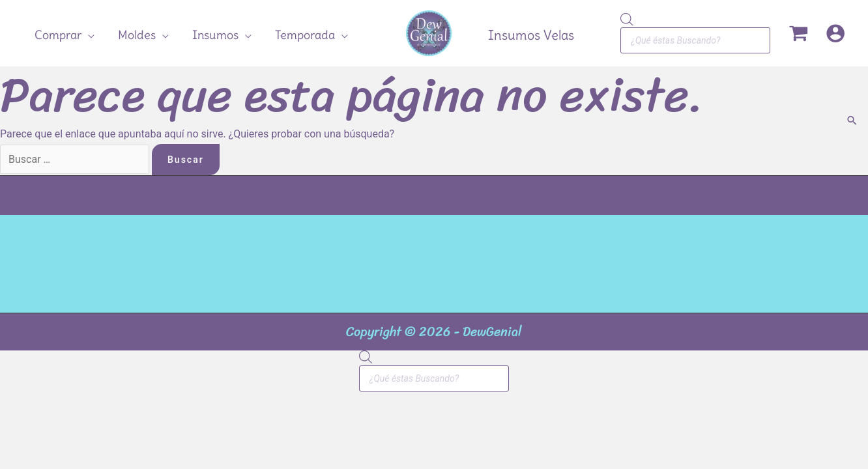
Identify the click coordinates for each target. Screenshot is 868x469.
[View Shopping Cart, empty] (798, 33)
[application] (88, 35)
